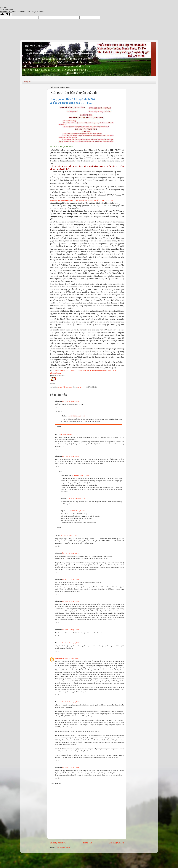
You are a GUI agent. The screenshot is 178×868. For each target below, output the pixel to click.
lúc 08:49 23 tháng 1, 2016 (71, 767)
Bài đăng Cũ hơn (116, 843)
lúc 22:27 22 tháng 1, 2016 (71, 658)
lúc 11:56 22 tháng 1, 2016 (71, 401)
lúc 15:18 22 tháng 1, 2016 (80, 475)
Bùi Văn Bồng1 (35, 46)
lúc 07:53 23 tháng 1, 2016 (71, 702)
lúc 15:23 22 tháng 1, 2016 (76, 498)
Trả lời (57, 407)
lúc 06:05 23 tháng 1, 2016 (76, 416)
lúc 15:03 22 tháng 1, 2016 (71, 601)
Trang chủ (27, 82)
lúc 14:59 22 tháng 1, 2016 (71, 579)
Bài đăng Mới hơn (58, 843)
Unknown (59, 658)
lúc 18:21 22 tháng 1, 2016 (71, 643)
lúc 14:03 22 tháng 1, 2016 (71, 456)
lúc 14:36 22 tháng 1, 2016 (69, 536)
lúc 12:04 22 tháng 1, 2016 (69, 434)
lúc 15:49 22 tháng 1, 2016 (71, 630)
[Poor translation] (8, 14)
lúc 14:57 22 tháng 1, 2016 (71, 553)
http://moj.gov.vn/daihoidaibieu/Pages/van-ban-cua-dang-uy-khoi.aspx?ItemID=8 (82, 200)
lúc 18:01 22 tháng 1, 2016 (76, 511)
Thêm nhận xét (55, 783)
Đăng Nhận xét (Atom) (63, 848)
